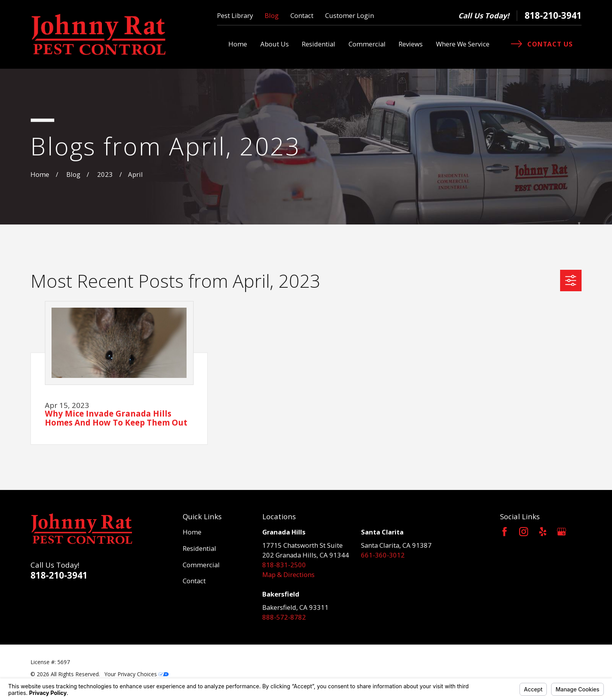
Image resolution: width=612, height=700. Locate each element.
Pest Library (235, 15)
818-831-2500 (284, 565)
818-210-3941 (553, 15)
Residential (199, 548)
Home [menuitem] (238, 44)
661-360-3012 (383, 555)
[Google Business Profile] (561, 532)
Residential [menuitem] (318, 44)
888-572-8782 (284, 617)
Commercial (201, 565)
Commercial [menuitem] (367, 44)
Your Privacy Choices (137, 674)
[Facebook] (504, 532)
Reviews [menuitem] (411, 44)
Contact (302, 15)
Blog (272, 15)
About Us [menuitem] (275, 44)
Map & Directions (288, 574)
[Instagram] (524, 532)
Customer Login (350, 15)
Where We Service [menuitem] (463, 44)
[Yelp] (543, 532)
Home (192, 532)
